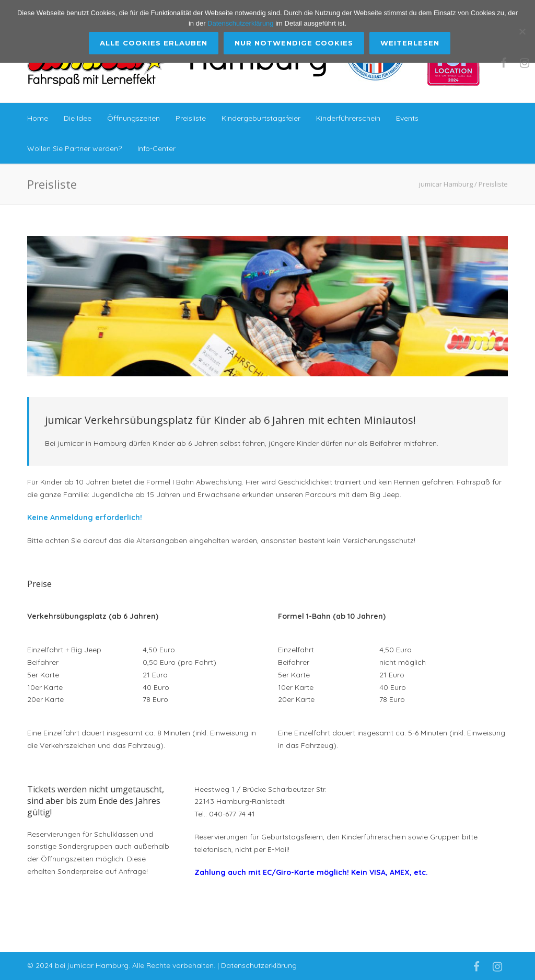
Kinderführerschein (348, 118)
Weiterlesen (410, 43)
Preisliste (191, 118)
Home (38, 118)
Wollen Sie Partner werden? (74, 148)
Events (407, 118)
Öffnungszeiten (133, 118)
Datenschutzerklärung (259, 965)
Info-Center (156, 148)
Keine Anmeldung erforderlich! (85, 517)
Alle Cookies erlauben (154, 43)
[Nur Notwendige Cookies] (522, 31)
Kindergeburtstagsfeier (261, 118)
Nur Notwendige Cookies (294, 43)
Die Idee (78, 118)
